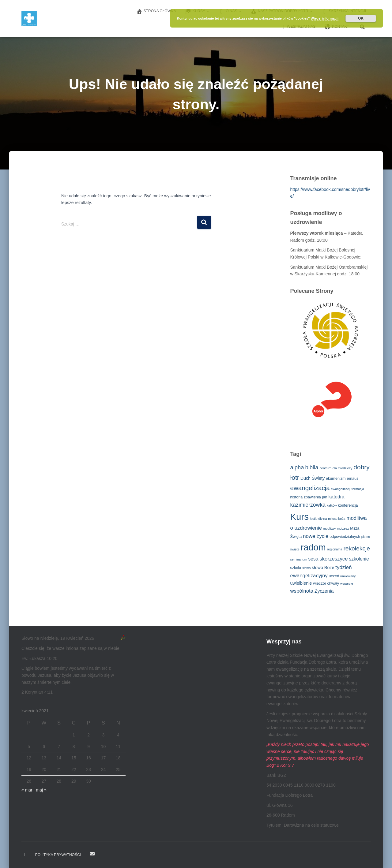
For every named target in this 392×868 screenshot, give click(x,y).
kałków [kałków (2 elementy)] (332, 505)
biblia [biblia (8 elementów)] (312, 467)
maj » (41, 790)
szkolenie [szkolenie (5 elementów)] (359, 559)
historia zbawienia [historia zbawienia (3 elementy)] (306, 497)
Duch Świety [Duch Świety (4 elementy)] (313, 478)
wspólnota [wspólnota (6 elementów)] (302, 591)
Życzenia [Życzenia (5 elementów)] (324, 591)
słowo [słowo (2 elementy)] (306, 568)
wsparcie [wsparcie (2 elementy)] (347, 583)
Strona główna (156, 11)
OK (361, 18)
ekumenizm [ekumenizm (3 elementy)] (336, 479)
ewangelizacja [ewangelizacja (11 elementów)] (310, 488)
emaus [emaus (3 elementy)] (352, 479)
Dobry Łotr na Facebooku (25, 855)
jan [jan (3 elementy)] (325, 497)
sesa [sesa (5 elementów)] (313, 559)
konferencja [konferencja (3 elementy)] (348, 505)
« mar (27, 790)
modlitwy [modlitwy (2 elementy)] (329, 528)
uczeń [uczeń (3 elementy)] (334, 576)
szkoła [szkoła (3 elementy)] (296, 568)
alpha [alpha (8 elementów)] (297, 467)
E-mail (92, 854)
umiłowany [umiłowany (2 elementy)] (348, 576)
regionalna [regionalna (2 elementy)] (335, 549)
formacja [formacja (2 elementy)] (358, 489)
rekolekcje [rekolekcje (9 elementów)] (357, 548)
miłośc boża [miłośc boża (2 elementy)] (337, 519)
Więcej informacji (325, 18)
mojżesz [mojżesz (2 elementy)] (343, 528)
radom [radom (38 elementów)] (313, 547)
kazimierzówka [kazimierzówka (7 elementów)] (308, 505)
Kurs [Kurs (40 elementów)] (300, 517)
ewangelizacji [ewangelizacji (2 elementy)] (341, 489)
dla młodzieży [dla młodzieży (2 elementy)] (343, 468)
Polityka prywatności (58, 855)
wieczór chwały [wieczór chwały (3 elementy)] (326, 583)
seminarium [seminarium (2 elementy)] (299, 559)
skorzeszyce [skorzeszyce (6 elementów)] (334, 559)
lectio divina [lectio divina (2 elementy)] (318, 519)
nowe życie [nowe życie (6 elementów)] (316, 536)
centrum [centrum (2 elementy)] (325, 468)
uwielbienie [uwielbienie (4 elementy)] (301, 583)
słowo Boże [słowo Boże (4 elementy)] (323, 568)
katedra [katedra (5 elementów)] (337, 497)
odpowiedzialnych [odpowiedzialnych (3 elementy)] (345, 537)
